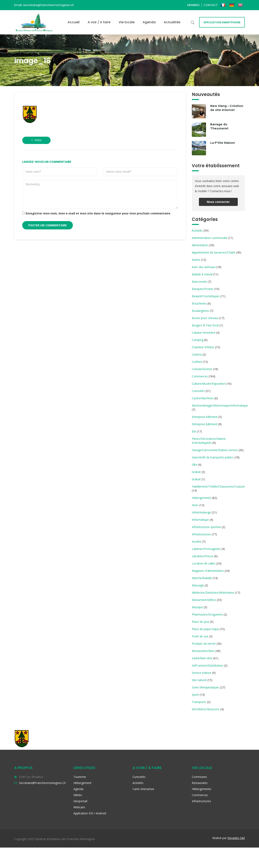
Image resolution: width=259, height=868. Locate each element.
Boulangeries (200, 311)
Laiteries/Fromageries (206, 549)
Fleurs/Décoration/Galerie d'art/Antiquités (209, 441)
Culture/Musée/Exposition (209, 384)
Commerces (200, 376)
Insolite (197, 542)
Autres (196, 260)
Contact (211, 5)
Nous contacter (218, 202)
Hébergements (202, 498)
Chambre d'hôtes (203, 347)
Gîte (194, 465)
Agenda (149, 22)
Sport (195, 695)
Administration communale (210, 238)
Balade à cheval (202, 274)
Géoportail (80, 801)
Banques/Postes (203, 289)
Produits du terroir (204, 644)
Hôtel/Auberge (201, 512)
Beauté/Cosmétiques (206, 296)
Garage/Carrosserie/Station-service (215, 450)
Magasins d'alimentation (208, 571)
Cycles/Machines (203, 398)
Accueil (74, 22)
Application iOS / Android (90, 813)
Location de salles (204, 563)
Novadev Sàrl (236, 838)
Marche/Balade (202, 578)
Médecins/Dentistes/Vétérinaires (213, 593)
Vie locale (127, 22)
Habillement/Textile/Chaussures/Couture (218, 486)
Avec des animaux (204, 267)
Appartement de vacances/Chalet (214, 252)
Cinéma (197, 354)
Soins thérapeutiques (206, 687)
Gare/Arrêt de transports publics (213, 457)
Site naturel (199, 680)
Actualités (172, 22)
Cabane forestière (204, 333)
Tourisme (80, 777)
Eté (194, 431)
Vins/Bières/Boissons (206, 709)
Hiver (195, 505)
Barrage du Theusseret (219, 126)
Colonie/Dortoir (202, 369)
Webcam (79, 807)
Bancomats (199, 282)
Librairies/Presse (203, 556)
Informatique (200, 520)
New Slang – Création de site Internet (227, 108)
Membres (193, 5)
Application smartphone (222, 22)
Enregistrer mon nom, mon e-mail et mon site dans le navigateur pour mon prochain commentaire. (98, 213)
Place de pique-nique (205, 629)
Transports (199, 702)
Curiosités (198, 391)
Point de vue (200, 636)
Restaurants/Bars (203, 651)
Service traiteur (202, 673)
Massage (198, 585)
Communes (199, 777)
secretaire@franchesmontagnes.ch (42, 783)
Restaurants (200, 783)
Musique (197, 607)
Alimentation (200, 245)
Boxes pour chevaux (205, 318)
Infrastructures (201, 534)
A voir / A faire (99, 22)
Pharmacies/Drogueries (207, 614)
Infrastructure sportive (206, 527)
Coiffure (197, 362)
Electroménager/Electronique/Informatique (220, 405)
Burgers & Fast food (205, 325)
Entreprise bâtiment (205, 417)
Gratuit (196, 472)
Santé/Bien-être (202, 658)
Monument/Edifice (204, 600)
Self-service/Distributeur (208, 665)
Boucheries (199, 303)
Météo (78, 795)
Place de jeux (201, 622)
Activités (197, 231)
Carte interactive (143, 789)
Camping (198, 340)
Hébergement (82, 783)
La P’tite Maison (223, 143)
